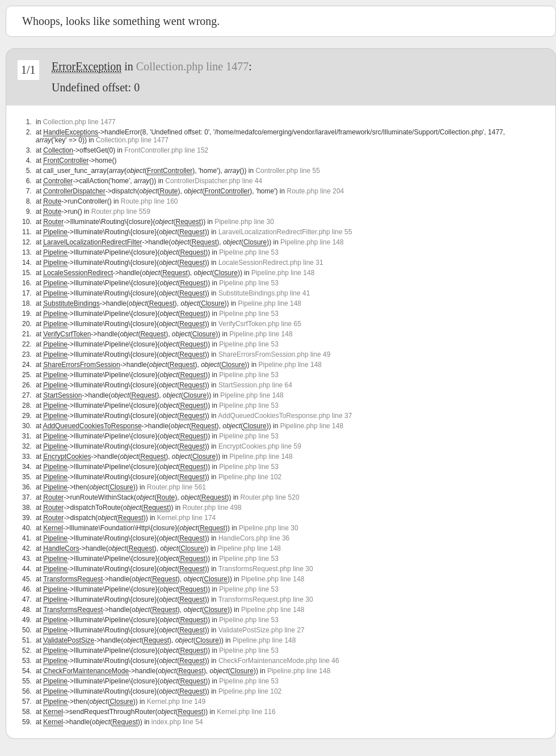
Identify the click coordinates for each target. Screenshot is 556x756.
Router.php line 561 (176, 487)
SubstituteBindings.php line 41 (264, 293)
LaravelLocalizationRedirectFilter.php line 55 (285, 232)
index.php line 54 (177, 722)
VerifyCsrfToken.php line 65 (260, 324)
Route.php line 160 (149, 201)
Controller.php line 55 (287, 171)
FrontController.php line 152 (166, 150)
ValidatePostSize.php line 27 (262, 630)
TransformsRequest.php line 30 (266, 569)
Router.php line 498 (212, 508)
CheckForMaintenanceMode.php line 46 (279, 661)
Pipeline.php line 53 (249, 252)
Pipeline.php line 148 (312, 242)
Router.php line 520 (270, 497)
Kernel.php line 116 (246, 712)
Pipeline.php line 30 (244, 222)
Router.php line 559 (121, 212)
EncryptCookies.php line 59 (260, 446)
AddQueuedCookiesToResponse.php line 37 (285, 416)
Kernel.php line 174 (186, 518)
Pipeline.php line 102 (250, 477)
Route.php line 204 (316, 191)
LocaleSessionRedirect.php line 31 (271, 263)
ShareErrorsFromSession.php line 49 (274, 354)
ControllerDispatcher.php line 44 (214, 181)
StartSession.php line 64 (255, 385)
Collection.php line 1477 (192, 66)
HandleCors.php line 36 (254, 538)
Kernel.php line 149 (176, 702)
